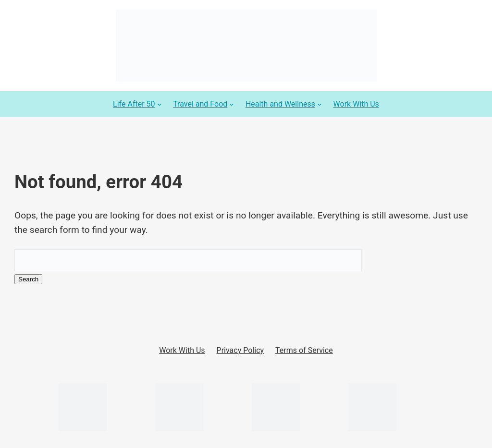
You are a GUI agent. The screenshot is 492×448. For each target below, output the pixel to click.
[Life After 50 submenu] (160, 104)
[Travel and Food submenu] (232, 104)
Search (28, 279)
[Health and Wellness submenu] (320, 104)
